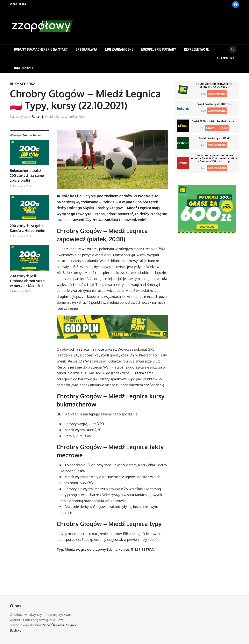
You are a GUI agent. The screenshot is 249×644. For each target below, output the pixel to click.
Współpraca (18, 4)
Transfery (225, 58)
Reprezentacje (196, 49)
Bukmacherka (23, 84)
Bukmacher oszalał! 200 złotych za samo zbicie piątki (27, 175)
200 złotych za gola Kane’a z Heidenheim (28, 228)
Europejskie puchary (159, 49)
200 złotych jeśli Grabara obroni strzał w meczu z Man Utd (28, 281)
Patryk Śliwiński (53, 625)
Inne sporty (24, 68)
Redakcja (38, 117)
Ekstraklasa (86, 49)
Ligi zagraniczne (119, 49)
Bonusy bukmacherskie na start (41, 49)
